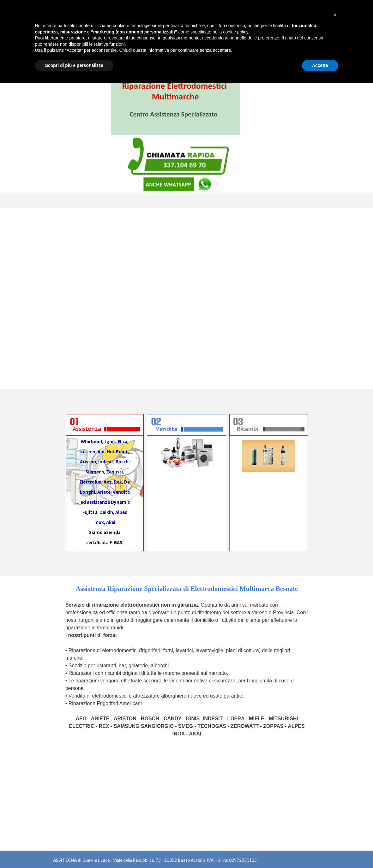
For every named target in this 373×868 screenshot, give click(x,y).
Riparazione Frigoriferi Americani (105, 703)
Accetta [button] (320, 851)
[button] (335, 800)
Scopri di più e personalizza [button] (74, 851)
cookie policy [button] (235, 817)
